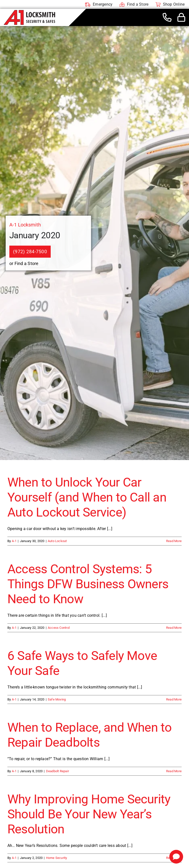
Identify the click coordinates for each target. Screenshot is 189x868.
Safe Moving (57, 699)
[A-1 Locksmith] (29, 12)
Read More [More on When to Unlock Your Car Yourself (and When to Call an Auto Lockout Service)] (174, 541)
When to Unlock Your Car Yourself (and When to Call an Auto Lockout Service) (87, 497)
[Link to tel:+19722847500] (167, 17)
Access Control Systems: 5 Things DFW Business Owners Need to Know (88, 584)
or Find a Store (24, 263)
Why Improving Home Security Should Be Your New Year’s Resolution (89, 814)
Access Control (59, 628)
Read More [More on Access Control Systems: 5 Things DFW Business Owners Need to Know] (174, 628)
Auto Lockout (57, 541)
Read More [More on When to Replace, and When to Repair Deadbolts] (174, 771)
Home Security (57, 858)
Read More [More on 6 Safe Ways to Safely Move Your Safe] (174, 699)
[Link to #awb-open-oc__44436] (181, 17)
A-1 (14, 541)
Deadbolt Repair (58, 771)
